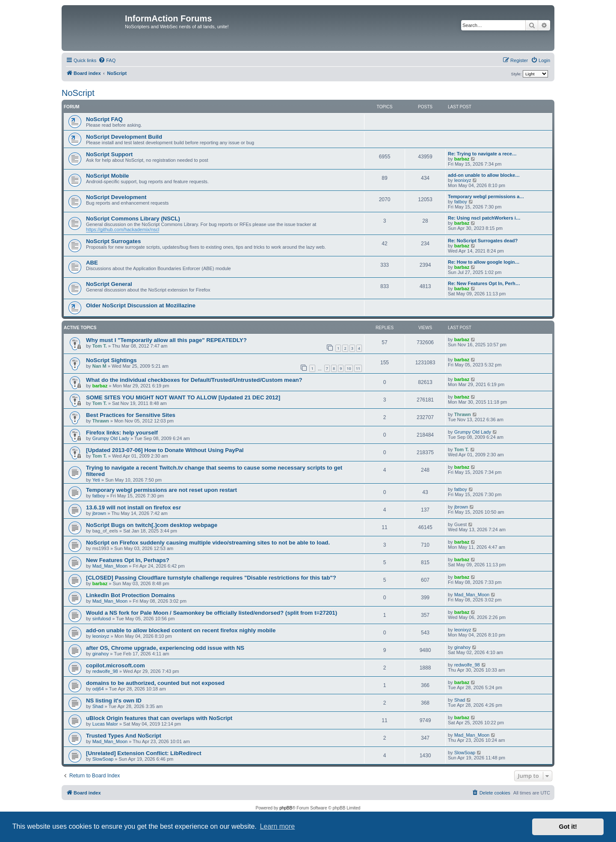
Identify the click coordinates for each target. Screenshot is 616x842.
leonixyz (463, 180)
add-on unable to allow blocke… (484, 175)
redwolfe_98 (105, 671)
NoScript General (109, 284)
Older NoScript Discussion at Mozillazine (141, 305)
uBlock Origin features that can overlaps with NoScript (159, 718)
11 (358, 368)
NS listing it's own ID (114, 701)
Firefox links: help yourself (122, 433)
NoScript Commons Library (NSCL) (133, 219)
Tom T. (100, 346)
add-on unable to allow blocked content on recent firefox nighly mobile (181, 630)
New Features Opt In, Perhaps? (128, 560)
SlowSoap (103, 759)
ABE (92, 263)
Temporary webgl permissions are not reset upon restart (161, 490)
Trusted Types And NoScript (124, 736)
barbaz (462, 159)
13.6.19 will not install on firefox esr (133, 507)
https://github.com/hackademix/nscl (123, 229)
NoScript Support (109, 154)
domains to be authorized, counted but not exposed (155, 683)
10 (349, 368)
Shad (98, 706)
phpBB (286, 808)
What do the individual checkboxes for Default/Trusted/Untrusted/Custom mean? (194, 380)
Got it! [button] (568, 827)
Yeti (96, 480)
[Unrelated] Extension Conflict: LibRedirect (144, 753)
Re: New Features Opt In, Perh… (484, 283)
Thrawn (101, 421)
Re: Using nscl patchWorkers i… (484, 218)
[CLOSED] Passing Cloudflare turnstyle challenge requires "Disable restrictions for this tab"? (211, 578)
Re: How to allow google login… (484, 262)
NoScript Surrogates (113, 241)
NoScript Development (116, 197)
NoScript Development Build (124, 137)
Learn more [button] (277, 826)
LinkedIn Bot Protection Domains (130, 595)
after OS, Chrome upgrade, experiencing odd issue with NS (165, 648)
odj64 (98, 689)
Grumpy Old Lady (111, 438)
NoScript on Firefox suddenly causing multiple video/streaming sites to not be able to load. (208, 543)
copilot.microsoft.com (115, 665)
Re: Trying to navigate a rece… (482, 154)
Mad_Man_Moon (110, 566)
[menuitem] (107, 60)
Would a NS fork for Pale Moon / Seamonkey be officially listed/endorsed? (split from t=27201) (212, 613)
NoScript (78, 93)
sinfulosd (102, 619)
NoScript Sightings (111, 360)
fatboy (461, 202)
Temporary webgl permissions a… (486, 196)
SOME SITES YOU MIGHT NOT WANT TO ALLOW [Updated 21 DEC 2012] (183, 397)
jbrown (99, 513)
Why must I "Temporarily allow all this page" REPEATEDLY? (166, 340)
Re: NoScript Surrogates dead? (483, 241)
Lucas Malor (105, 724)
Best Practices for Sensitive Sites (131, 415)
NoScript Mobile (107, 176)
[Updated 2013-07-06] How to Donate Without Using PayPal (165, 450)
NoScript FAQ (104, 119)
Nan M (99, 366)
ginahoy (101, 654)
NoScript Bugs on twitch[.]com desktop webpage (152, 525)
